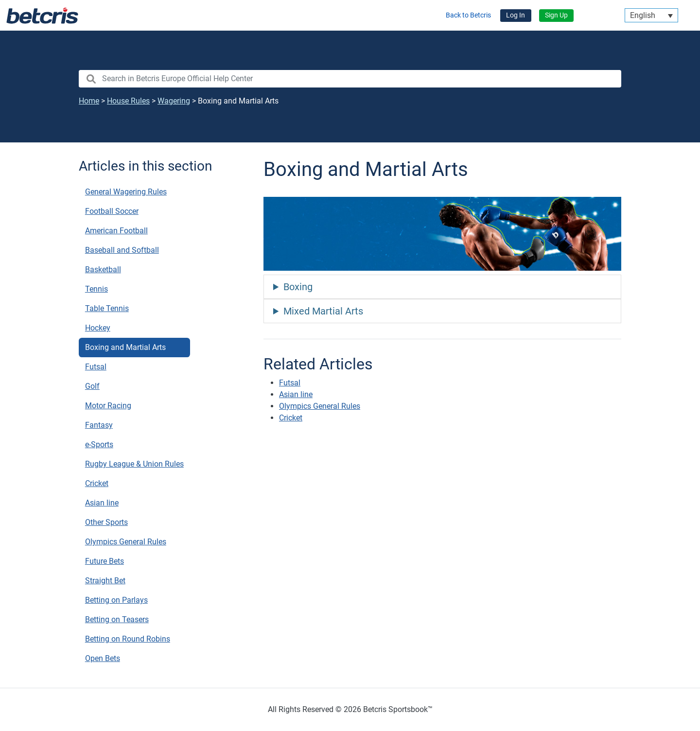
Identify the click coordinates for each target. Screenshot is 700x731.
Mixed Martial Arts (323, 311)
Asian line (102, 503)
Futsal (96, 367)
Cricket (97, 483)
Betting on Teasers (117, 619)
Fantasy (99, 425)
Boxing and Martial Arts (125, 347)
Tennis (96, 289)
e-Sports (99, 444)
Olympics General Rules (126, 542)
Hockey (98, 328)
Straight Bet (105, 581)
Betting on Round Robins (128, 639)
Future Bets (105, 561)
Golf (92, 386)
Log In (516, 15)
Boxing (298, 287)
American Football (116, 231)
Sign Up (556, 15)
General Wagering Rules (126, 192)
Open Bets (103, 658)
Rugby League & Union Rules (134, 464)
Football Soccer (112, 211)
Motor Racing (108, 406)
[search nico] (350, 79)
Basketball (103, 270)
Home (89, 101)
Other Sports (106, 522)
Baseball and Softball (122, 250)
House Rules (128, 101)
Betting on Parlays (116, 600)
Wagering (174, 101)
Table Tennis (107, 308)
